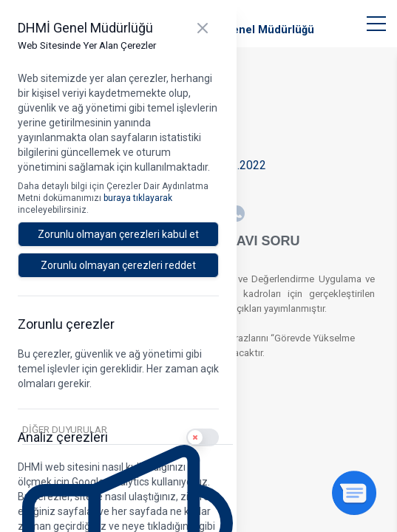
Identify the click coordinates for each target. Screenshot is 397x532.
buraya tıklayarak (138, 198)
